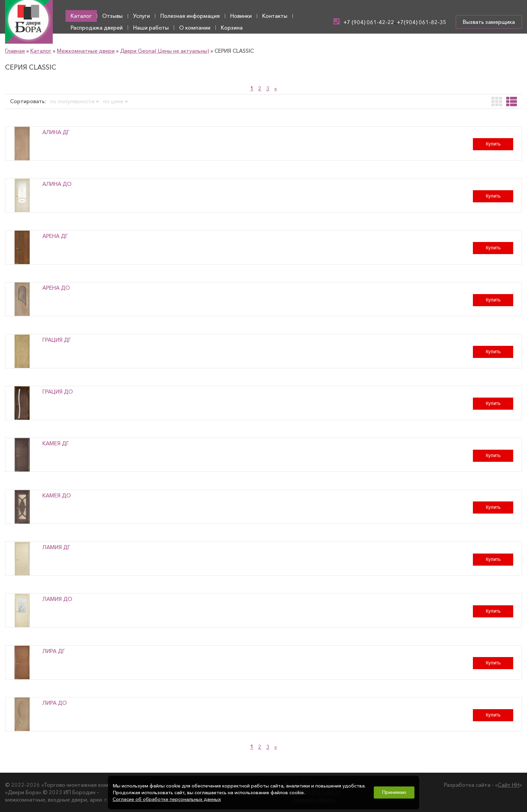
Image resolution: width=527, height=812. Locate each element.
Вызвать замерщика (489, 22)
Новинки (241, 16)
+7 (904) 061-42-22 (369, 22)
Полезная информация (190, 16)
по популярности (75, 101)
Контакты (275, 16)
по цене (116, 101)
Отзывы (112, 16)
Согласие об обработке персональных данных (167, 799)
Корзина (232, 28)
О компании (195, 28)
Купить (493, 144)
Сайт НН (509, 785)
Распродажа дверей (97, 28)
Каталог (81, 16)
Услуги (141, 16)
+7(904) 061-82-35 (422, 22)
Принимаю (394, 792)
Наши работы (151, 28)
